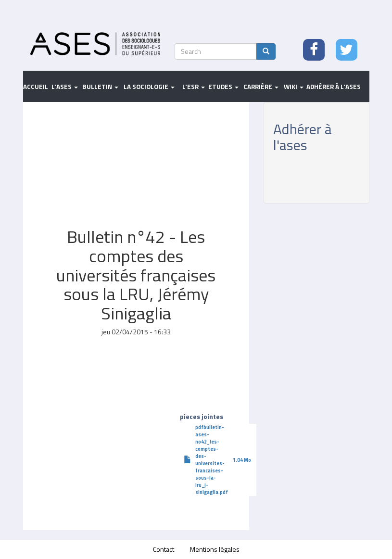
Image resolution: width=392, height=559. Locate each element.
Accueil (36, 87)
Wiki (294, 87)
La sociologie (149, 87)
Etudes (223, 87)
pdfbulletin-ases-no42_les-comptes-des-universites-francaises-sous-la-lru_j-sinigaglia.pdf (212, 460)
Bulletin (100, 87)
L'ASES (65, 87)
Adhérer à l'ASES (334, 87)
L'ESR (194, 87)
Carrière (261, 87)
